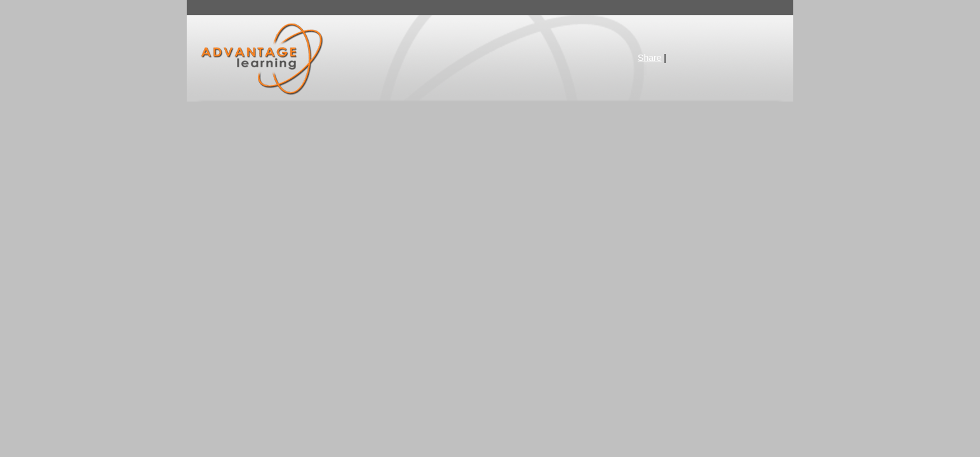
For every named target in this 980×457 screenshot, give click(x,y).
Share (649, 58)
